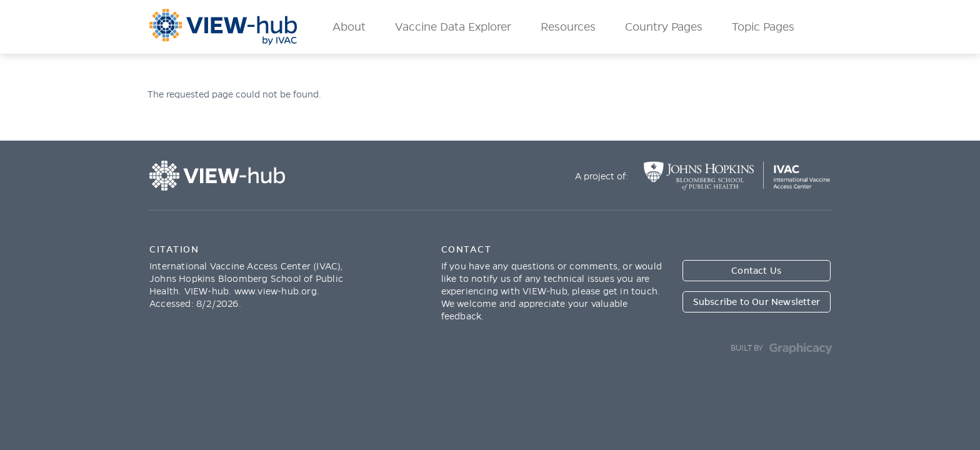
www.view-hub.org (276, 291)
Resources (568, 27)
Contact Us (756, 271)
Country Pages (664, 27)
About (349, 27)
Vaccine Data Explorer (453, 27)
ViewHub (223, 27)
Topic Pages (763, 27)
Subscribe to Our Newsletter (757, 302)
